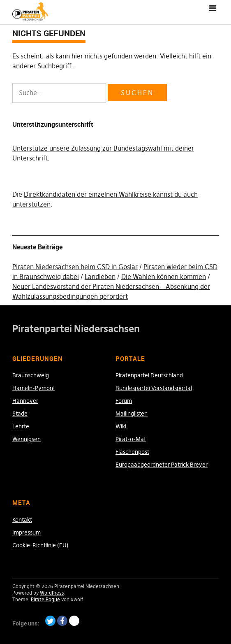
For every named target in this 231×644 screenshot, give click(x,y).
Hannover (25, 401)
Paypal (74, 621)
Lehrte (21, 426)
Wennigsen (27, 439)
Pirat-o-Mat (131, 439)
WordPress (52, 593)
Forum (124, 401)
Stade (20, 414)
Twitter (50, 621)
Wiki (121, 426)
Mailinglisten (132, 414)
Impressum (27, 532)
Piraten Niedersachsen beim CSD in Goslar (75, 267)
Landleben (100, 277)
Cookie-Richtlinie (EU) (40, 545)
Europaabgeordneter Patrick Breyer (162, 465)
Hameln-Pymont (34, 388)
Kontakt (22, 520)
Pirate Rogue (45, 599)
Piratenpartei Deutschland (149, 375)
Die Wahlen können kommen (164, 277)
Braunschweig (31, 375)
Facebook (62, 621)
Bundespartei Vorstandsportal (154, 388)
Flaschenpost (132, 452)
